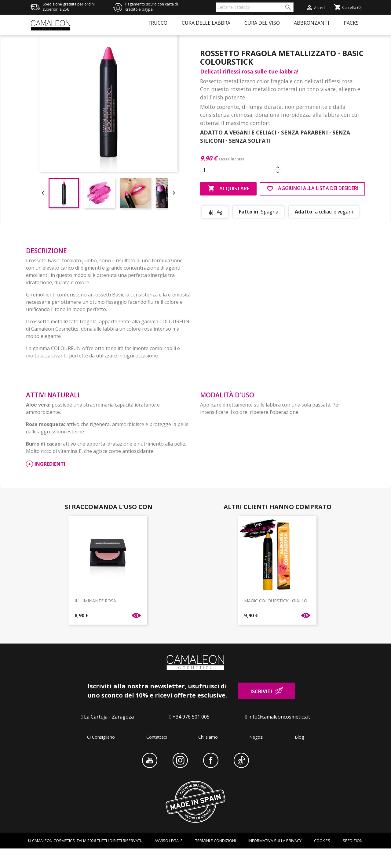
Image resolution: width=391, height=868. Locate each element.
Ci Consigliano (101, 756)
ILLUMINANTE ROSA (95, 620)
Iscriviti (261, 711)
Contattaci (157, 756)
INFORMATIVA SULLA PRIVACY (275, 860)
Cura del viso (262, 23)
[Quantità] (237, 189)
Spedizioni (353, 860)
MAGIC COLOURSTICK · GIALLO (276, 620)
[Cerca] (255, 7)
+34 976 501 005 (191, 736)
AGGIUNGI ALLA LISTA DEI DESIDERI (312, 208)
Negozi (256, 756)
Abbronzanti (312, 23)
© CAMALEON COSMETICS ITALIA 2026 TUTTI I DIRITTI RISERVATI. (85, 860)
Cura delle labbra (206, 23)
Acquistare (228, 208)
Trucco (157, 23)
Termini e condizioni (216, 860)
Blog (299, 756)
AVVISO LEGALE (169, 860)
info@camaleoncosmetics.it (279, 736)
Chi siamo (208, 756)
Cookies (322, 860)
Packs (351, 23)
